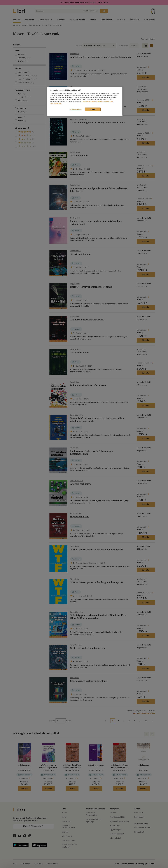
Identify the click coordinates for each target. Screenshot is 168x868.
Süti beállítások (76, 110)
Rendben (93, 109)
